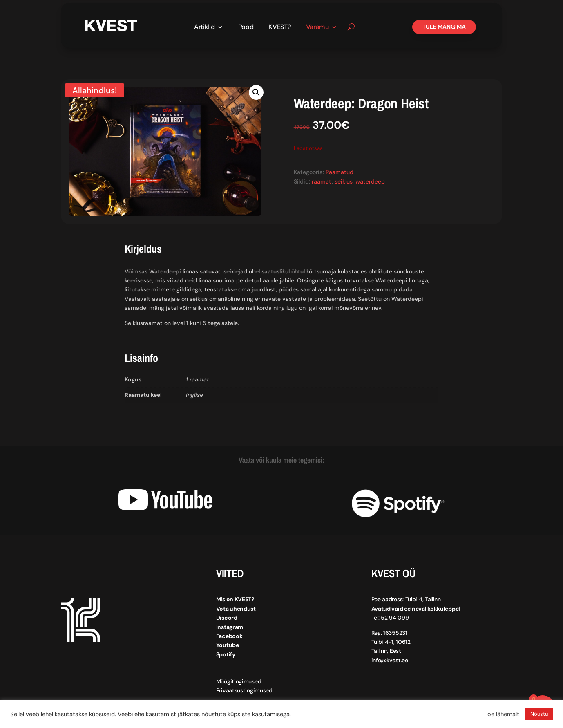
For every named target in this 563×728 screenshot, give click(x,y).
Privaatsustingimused (244, 690)
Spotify (226, 654)
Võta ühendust (236, 609)
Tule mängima (444, 27)
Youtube (228, 645)
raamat (322, 181)
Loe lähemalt (502, 714)
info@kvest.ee (390, 660)
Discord (227, 618)
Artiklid (204, 28)
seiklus (344, 181)
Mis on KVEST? (235, 599)
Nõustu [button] (539, 714)
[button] (256, 92)
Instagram (230, 627)
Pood (246, 28)
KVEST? (279, 28)
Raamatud (340, 172)
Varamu (317, 28)
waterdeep (370, 181)
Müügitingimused (239, 681)
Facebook (229, 636)
